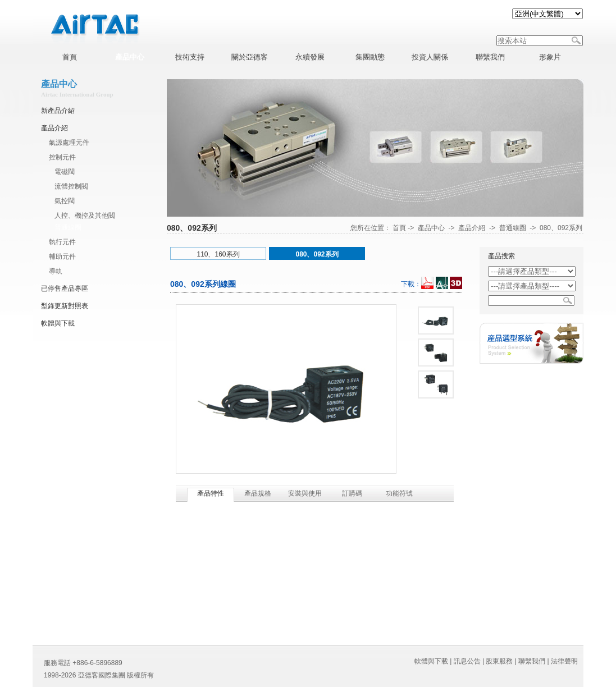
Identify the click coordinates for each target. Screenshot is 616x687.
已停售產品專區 (65, 288)
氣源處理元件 (69, 143)
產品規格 (258, 493)
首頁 (399, 228)
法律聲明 (564, 661)
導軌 (56, 271)
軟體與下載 (58, 323)
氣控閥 (65, 201)
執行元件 (62, 242)
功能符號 (399, 493)
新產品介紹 (58, 111)
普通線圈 (68, 227)
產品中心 (431, 228)
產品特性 (211, 493)
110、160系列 (218, 254)
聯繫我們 (532, 661)
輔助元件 (62, 257)
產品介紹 (54, 128)
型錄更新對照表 (65, 306)
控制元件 (62, 157)
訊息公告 (467, 661)
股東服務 (499, 661)
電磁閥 (65, 172)
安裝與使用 (305, 493)
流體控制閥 (71, 186)
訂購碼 (352, 493)
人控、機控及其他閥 (85, 216)
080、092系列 (561, 228)
